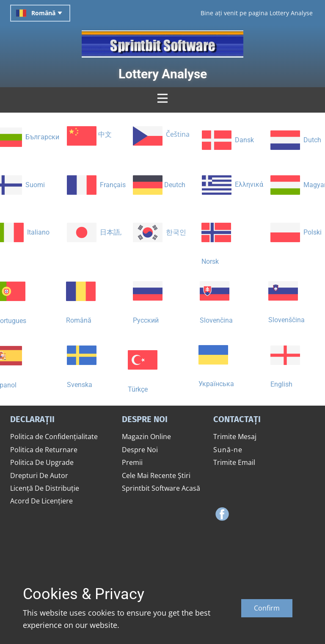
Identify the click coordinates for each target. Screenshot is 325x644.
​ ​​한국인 (160, 232)
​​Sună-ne (228, 450)
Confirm (267, 608)
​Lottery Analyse (163, 74)
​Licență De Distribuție (45, 488)
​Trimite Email (234, 462)
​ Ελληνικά (233, 185)
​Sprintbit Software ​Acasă (161, 488)
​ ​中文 (89, 135)
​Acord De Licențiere (41, 501)
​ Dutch (296, 140)
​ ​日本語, (94, 232)
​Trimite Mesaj (235, 437)
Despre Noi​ (140, 450)
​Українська (216, 363)
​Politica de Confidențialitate (54, 437)
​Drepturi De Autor (39, 475)
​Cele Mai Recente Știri (156, 475)
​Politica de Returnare (44, 450)
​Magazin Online (146, 437)
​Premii (132, 462)
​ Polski (296, 232)
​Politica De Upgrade (42, 462)
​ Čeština (161, 135)
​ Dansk (228, 141)
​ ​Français (96, 185)
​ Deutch (159, 185)
